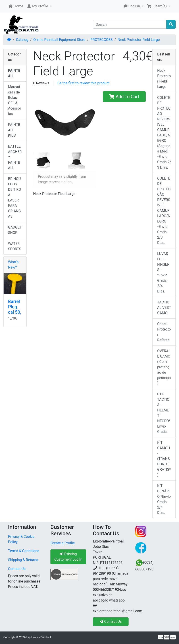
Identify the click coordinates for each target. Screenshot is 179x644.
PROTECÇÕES (102, 40)
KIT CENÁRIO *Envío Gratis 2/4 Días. (164, 499)
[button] (39, 6)
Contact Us (17, 569)
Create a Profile (63, 543)
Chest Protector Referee (164, 332)
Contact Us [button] (111, 622)
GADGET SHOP (15, 230)
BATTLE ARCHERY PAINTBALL (15, 157)
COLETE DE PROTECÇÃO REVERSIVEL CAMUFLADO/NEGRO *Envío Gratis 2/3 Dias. (164, 211)
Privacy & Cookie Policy (21, 539)
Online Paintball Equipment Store (59, 40)
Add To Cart (124, 97)
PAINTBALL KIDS (14, 130)
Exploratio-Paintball (39, 637)
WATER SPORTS (15, 246)
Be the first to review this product (83, 83)
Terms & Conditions (24, 551)
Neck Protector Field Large (139, 40)
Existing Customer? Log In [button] (68, 557)
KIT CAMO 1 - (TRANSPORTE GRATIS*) (164, 459)
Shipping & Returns (23, 560)
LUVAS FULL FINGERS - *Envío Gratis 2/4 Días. (163, 272)
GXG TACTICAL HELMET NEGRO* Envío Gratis (164, 413)
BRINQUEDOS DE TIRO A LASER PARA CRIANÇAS (15, 198)
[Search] (130, 24)
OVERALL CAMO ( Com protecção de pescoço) (164, 367)
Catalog (22, 40)
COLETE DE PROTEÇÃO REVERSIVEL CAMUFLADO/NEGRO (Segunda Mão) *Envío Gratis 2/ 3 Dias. (164, 132)
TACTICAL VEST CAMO (164, 308)
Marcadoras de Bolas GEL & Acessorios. (15, 100)
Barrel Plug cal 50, (15, 307)
